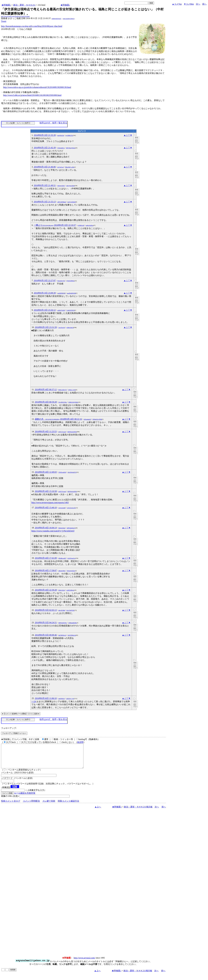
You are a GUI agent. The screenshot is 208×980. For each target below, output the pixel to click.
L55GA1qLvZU (71, 508)
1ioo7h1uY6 (62, 328)
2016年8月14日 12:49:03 (46, 472)
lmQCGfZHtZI (71, 202)
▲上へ (98, 812)
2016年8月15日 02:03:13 (46, 610)
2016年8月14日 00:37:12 (46, 390)
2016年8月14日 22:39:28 (46, 590)
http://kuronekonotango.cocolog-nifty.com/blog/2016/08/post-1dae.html (32, 26)
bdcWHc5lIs (61, 135)
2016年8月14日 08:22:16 (71, 419)
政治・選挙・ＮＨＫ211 (24, 5)
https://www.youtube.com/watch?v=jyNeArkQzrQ (53, 531)
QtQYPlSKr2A (72, 635)
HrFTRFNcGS (62, 635)
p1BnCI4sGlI (70, 328)
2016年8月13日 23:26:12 (45, 310)
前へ (204, 4)
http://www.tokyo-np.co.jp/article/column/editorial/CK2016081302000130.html (37, 87)
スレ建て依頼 (49, 806)
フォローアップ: (9, 728)
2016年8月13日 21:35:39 (45, 135)
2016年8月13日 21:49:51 (45, 185)
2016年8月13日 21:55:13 (45, 202)
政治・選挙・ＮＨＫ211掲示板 (138, 812)
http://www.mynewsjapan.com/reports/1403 (50, 503)
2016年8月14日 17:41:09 (46, 558)
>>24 (34, 701)
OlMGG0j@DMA (73, 402)
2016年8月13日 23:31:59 (46, 327)
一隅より (44, 225)
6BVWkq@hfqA (71, 148)
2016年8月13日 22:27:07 (45, 281)
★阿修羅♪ (6, 5)
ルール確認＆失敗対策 (25, 798)
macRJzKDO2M (71, 293)
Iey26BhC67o (69, 135)
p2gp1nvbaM (62, 508)
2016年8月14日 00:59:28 (46, 402)
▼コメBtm (189, 4)
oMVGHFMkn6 (62, 202)
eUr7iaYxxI (60, 167)
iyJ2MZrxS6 (81, 225)
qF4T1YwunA (62, 432)
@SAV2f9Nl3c (70, 281)
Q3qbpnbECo (61, 148)
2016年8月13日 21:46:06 (45, 167)
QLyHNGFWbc (63, 402)
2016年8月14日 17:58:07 (46, 570)
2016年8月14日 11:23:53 (46, 432)
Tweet (4, 21)
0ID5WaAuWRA (72, 432)
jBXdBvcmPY (62, 558)
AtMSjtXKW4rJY (56, 19)
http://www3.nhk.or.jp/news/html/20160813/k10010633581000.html (32, 95)
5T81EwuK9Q (62, 472)
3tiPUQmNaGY (71, 528)
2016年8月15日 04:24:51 (46, 623)
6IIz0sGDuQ (62, 528)
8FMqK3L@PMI (97, 419)
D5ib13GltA (62, 590)
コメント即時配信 (31, 806)
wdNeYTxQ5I (61, 310)
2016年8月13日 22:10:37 (65, 225)
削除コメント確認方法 (68, 806)
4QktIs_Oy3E (72, 390)
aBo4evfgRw (62, 571)
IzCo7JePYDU (70, 610)
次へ (198, 4)
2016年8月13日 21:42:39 (45, 148)
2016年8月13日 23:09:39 (45, 293)
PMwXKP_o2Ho (70, 167)
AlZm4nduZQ (87, 419)
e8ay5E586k (62, 610)
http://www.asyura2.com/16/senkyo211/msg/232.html (15, 16)
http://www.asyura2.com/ (84, 963)
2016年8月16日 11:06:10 (46, 698)
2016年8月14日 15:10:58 (46, 491)
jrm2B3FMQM (61, 293)
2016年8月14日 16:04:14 (46, 528)
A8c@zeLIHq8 (70, 186)
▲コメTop (177, 4)
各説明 (80, 742)
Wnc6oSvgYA (61, 281)
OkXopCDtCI (61, 186)
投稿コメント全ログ (11, 806)
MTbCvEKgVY (63, 390)
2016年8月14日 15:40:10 (46, 508)
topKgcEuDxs (89, 225)
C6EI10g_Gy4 (70, 699)
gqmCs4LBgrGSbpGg (69, 19)
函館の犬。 (47, 419)
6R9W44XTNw (63, 623)
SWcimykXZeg (71, 571)
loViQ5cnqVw (71, 558)
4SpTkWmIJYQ (72, 472)
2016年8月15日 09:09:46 (46, 635)
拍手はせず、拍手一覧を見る (53, 123)
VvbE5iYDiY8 (71, 310)
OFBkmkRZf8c (72, 623)
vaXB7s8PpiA (70, 590)
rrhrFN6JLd (62, 699)
